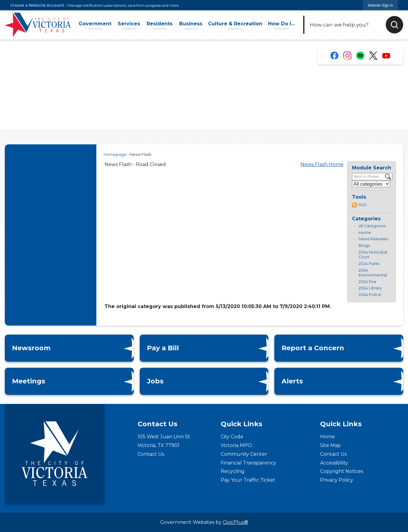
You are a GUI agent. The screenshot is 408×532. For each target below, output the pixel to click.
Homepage (115, 154)
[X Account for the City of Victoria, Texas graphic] (373, 56)
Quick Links (241, 424)
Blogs (364, 246)
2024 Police (370, 295)
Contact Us (151, 454)
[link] (380, 5)
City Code (232, 437)
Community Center (244, 454)
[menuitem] (95, 25)
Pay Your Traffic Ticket (248, 480)
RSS (363, 205)
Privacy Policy (337, 480)
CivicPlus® (235, 522)
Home (365, 233)
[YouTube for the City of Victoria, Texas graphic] (386, 56)
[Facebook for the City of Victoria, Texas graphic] (334, 56)
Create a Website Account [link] (37, 5)
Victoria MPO (236, 445)
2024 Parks (369, 264)
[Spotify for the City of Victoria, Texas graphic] (360, 56)
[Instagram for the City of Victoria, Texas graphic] (347, 56)
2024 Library (370, 288)
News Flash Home (322, 164)
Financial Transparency (248, 463)
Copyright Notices (342, 471)
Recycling (233, 471)
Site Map (330, 445)
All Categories (372, 226)
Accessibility (334, 463)
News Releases (373, 239)
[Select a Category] (371, 184)
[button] (394, 25)
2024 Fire (368, 282)
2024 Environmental (373, 273)
